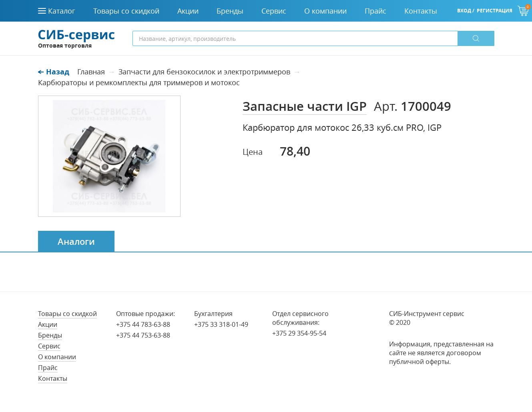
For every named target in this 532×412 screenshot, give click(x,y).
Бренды (50, 335)
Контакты (53, 378)
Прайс (48, 368)
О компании (57, 357)
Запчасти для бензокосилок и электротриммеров (204, 72)
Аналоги (76, 242)
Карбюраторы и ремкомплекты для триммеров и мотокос (139, 82)
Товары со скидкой (67, 314)
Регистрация (495, 11)
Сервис (49, 346)
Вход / (466, 11)
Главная (91, 72)
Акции (48, 324)
